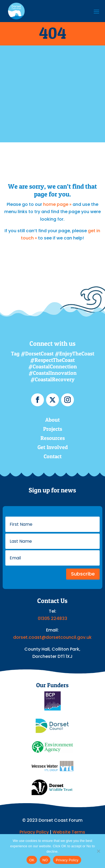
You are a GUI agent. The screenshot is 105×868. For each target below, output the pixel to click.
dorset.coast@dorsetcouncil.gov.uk (52, 637)
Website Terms (69, 832)
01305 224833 (52, 618)
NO (45, 860)
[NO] (98, 851)
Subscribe (83, 574)
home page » (57, 204)
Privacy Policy (34, 832)
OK (32, 860)
